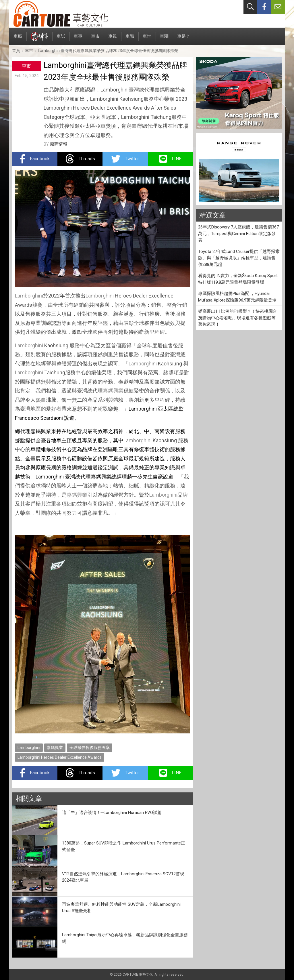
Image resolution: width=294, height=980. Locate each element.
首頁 (16, 51)
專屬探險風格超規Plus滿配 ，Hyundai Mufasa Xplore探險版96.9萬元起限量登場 (237, 297)
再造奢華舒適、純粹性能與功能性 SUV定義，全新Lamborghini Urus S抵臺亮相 (121, 908)
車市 (95, 39)
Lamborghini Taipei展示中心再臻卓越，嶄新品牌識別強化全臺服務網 (125, 938)
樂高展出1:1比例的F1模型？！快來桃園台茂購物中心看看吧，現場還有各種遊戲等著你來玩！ (238, 318)
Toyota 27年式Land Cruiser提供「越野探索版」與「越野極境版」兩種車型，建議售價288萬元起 (239, 258)
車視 (113, 39)
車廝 (18, 39)
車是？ (184, 39)
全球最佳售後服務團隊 (90, 748)
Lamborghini (29, 296)
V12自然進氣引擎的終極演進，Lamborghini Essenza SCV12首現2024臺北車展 (123, 877)
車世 (147, 39)
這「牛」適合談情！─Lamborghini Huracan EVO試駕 (112, 813)
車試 (61, 39)
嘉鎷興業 (113, 391)
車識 (130, 39)
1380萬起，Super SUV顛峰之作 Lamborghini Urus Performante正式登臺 (124, 846)
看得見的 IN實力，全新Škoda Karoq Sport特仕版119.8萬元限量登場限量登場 (238, 279)
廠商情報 (59, 144)
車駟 (164, 39)
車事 (78, 39)
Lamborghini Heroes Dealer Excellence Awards (60, 757)
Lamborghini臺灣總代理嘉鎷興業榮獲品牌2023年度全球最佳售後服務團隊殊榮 (108, 51)
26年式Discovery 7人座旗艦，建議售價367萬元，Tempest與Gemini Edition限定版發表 (238, 233)
